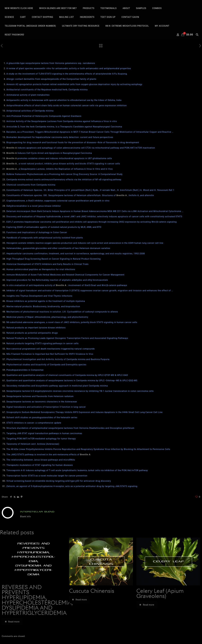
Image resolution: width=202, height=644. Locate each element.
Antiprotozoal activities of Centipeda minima (30, 111)
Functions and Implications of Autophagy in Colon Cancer (37, 232)
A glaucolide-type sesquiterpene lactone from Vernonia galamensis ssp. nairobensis (51, 63)
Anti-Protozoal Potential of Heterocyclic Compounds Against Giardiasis (44, 116)
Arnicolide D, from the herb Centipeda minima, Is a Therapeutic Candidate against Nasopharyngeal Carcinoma (64, 127)
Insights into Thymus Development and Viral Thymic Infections (39, 296)
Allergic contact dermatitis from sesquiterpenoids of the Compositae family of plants (51, 79)
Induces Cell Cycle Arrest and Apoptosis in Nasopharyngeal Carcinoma (49, 153)
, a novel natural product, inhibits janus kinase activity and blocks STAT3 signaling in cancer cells (63, 164)
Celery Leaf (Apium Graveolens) (160, 594)
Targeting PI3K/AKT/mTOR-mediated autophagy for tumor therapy (41, 439)
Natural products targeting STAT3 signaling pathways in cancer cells (43, 343)
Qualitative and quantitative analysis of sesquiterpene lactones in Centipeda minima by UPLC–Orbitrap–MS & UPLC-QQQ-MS (72, 380)
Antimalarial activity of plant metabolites (28, 95)
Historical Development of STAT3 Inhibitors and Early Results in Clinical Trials (48, 264)
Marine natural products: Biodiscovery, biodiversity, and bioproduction (43, 306)
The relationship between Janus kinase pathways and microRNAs (41, 460)
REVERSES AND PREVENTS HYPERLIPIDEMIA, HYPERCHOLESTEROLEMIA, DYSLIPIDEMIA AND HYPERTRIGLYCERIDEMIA (37, 600)
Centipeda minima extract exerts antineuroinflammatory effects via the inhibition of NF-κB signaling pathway (64, 180)
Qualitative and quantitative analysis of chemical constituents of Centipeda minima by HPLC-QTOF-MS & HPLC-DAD (67, 375)
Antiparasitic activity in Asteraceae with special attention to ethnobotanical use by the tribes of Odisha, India (64, 100)
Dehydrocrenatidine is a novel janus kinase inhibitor (34, 206)
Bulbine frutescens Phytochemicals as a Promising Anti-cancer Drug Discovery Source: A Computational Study (65, 174)
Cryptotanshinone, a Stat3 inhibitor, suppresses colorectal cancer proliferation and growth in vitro (58, 201)
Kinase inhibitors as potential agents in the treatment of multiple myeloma (46, 301)
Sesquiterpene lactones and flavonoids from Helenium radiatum (40, 396)
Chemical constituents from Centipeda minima (31, 185)
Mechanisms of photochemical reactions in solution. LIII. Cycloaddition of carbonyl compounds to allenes (62, 312)
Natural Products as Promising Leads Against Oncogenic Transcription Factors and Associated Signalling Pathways (67, 338)
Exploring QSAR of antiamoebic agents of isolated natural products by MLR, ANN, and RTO (54, 227)
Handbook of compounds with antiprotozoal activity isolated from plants (45, 238)
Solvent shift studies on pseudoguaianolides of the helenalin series (42, 417)
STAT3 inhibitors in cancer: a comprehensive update (34, 423)
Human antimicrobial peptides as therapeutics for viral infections (41, 269)
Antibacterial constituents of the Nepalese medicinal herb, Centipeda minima (47, 90)
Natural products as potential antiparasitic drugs (32, 333)
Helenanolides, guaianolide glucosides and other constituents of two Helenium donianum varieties (58, 248)
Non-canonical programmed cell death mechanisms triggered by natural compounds (51, 349)
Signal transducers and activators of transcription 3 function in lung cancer (46, 407)
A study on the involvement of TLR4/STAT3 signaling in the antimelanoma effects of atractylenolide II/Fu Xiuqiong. (67, 74)
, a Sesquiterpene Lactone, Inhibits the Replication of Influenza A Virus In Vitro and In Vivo (60, 169)
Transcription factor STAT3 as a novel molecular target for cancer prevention (47, 476)
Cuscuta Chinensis (92, 591)
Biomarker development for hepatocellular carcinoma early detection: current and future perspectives (60, 137)
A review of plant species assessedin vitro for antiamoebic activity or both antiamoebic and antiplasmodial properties (69, 68)
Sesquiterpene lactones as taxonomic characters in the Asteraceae (42, 402)
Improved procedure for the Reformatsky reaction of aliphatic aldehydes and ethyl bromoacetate (57, 280)
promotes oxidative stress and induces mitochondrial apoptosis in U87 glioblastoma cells (59, 158)
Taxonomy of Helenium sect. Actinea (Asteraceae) (33, 444)
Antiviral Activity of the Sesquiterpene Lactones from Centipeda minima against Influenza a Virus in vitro (62, 121)
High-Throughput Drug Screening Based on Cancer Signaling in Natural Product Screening (54, 259)
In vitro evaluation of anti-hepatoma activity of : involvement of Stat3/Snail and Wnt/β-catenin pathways (67, 285)
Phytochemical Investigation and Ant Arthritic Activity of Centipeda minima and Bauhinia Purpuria (58, 359)
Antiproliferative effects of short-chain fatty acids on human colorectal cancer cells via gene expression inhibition (67, 105)
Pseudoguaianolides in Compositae (25, 370)
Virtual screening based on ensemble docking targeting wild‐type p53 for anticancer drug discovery (59, 481)
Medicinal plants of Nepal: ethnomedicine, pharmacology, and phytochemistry (47, 317)
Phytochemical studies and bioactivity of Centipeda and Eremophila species (46, 365)
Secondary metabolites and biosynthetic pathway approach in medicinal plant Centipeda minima (57, 386)
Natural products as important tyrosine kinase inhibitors (36, 328)
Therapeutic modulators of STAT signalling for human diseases (40, 465)
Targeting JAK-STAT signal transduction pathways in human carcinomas (44, 433)
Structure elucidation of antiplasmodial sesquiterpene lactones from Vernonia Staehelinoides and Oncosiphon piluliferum (70, 428)
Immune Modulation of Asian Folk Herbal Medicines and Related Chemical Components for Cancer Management (65, 275)
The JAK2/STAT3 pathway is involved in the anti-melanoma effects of (48, 455)
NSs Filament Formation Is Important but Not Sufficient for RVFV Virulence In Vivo (50, 354)
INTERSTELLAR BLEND (37, 512)
